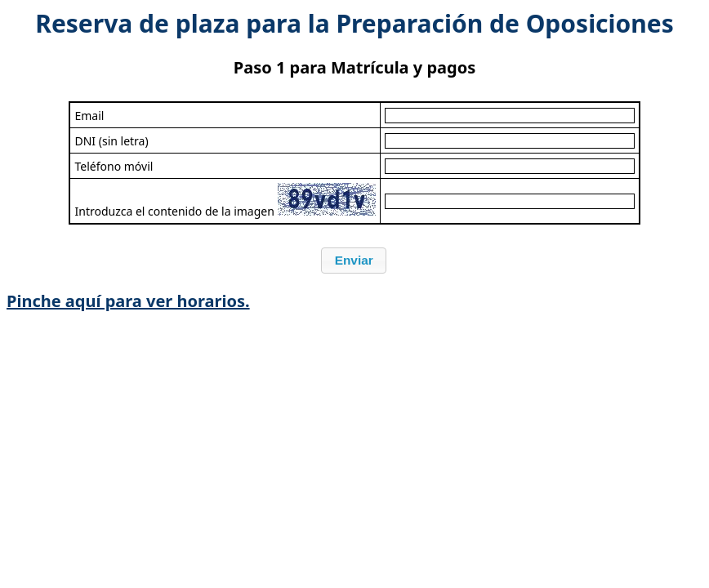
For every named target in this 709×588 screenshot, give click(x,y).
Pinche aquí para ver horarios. (128, 301)
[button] (354, 261)
